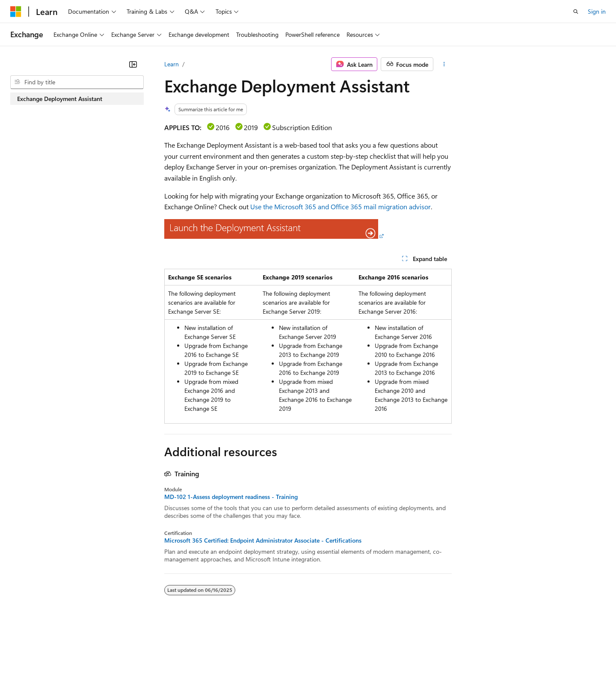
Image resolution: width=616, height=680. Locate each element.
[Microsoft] (16, 12)
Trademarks (355, 654)
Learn (172, 64)
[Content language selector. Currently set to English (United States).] (49, 633)
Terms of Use (312, 654)
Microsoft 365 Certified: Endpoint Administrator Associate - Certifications (263, 540)
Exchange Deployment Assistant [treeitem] (60, 99)
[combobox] (77, 82)
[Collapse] (133, 64)
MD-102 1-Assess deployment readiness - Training (231, 497)
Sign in (597, 11)
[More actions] (444, 64)
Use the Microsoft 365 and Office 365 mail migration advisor (341, 206)
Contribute (153, 654)
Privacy (187, 654)
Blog (117, 654)
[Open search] (576, 12)
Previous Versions (78, 654)
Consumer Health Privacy (246, 654)
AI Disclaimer (27, 654)
